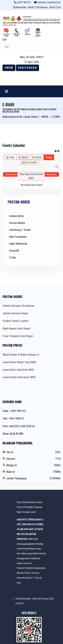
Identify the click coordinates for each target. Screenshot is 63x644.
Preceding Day (11, 174)
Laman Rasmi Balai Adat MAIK (18, 370)
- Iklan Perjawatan (17, 237)
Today (49, 157)
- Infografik (13, 251)
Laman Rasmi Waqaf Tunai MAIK (19, 362)
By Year (10, 157)
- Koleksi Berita (16, 216)
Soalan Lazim (29, 512)
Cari (5, 40)
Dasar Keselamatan (26, 502)
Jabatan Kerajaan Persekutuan (18, 306)
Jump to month (29, 162)
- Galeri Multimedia (17, 244)
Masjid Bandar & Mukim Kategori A (21, 355)
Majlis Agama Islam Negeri (16, 328)
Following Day (51, 174)
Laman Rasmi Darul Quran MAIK (19, 377)
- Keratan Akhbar (16, 223)
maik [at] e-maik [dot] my (49, 2)
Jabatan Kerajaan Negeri (15, 313)
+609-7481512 (24, 2)
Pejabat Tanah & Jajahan (15, 321)
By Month (23, 157)
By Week (37, 157)
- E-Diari (12, 258)
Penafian (29, 507)
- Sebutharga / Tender (19, 230)
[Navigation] (7, 91)
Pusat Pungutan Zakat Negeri (18, 336)
